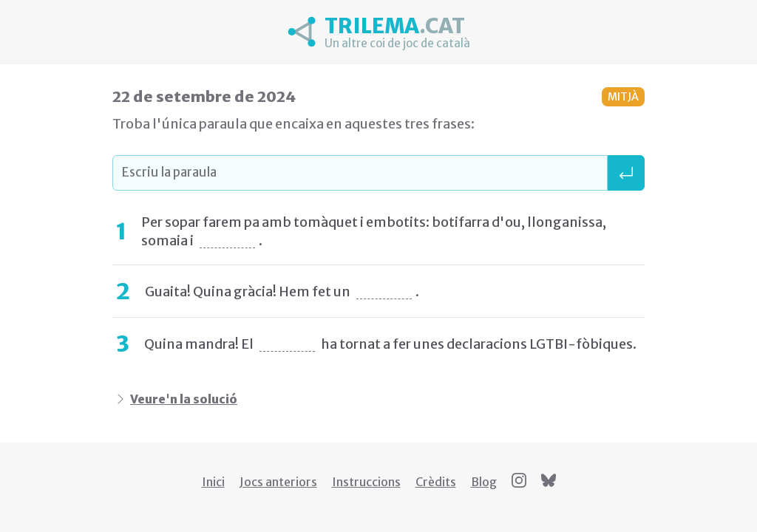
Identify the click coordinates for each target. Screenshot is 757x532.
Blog (484, 482)
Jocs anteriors (278, 482)
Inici (213, 482)
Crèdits (436, 482)
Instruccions (366, 482)
